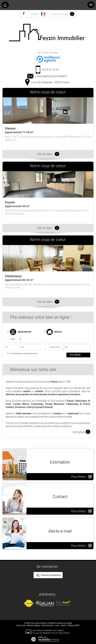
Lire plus (81, 432)
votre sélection (60, 14)
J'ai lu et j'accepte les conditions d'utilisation (24, 354)
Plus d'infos (82, 477)
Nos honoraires (48, 625)
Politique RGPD (74, 625)
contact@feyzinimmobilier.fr (51, 76)
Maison (54, 332)
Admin (63, 625)
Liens (57, 625)
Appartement (19, 332)
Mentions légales (34, 625)
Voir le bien (48, 154)
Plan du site (21, 625)
